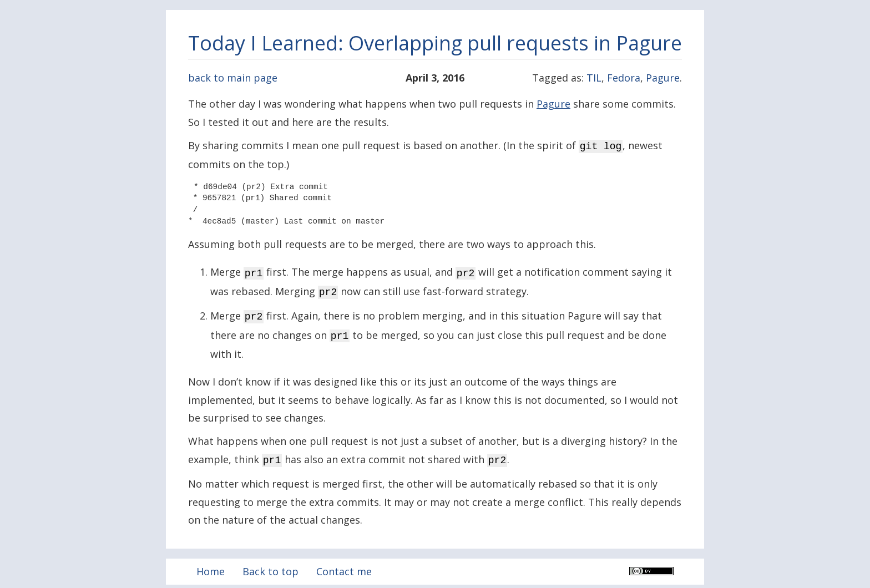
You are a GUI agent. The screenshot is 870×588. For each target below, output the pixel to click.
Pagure (663, 78)
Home (211, 565)
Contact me (344, 565)
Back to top (270, 565)
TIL (594, 78)
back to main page (233, 78)
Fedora (624, 78)
